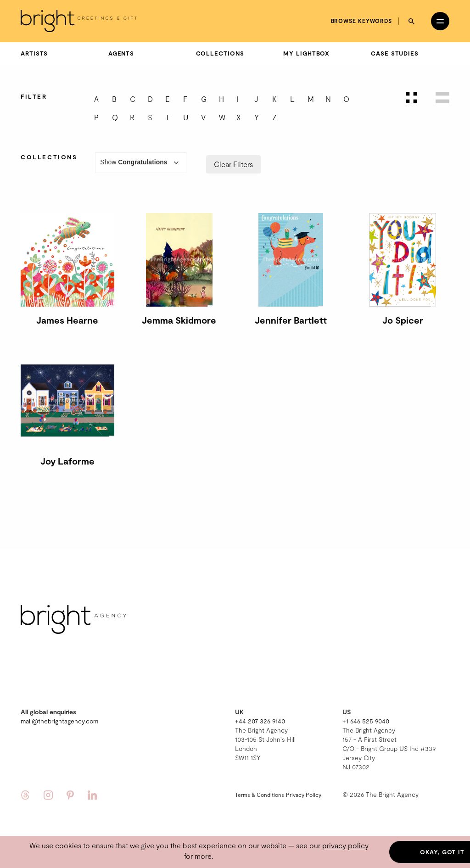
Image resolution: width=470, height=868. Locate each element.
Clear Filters (233, 164)
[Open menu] (440, 21)
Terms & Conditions (260, 795)
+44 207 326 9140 (260, 721)
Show (140, 163)
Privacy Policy (304, 795)
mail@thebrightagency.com (59, 721)
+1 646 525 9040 (366, 721)
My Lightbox (306, 53)
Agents (121, 53)
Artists (34, 53)
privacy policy (345, 845)
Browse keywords (362, 21)
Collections (220, 53)
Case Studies (395, 53)
